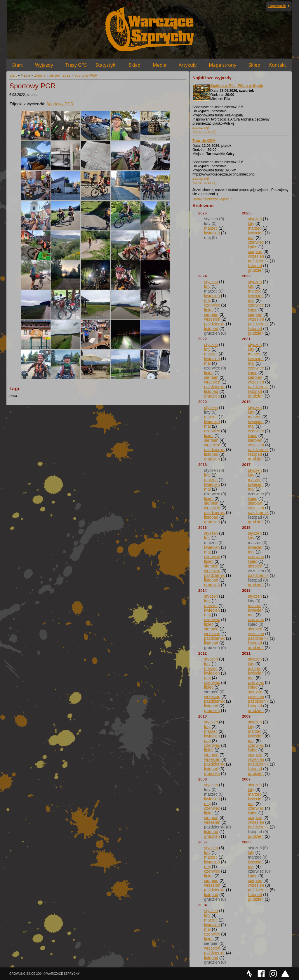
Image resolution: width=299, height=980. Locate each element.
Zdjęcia (40, 75)
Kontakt (278, 65)
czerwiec (256, 242)
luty (251, 223)
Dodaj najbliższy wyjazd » (212, 199)
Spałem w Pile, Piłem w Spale (237, 86)
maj (251, 238)
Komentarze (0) (205, 132)
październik (258, 261)
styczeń (255, 219)
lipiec (253, 247)
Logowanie (277, 6)
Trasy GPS (76, 65)
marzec (211, 228)
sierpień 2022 (60, 75)
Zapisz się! (201, 128)
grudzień (256, 270)
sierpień (255, 252)
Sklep (254, 65)
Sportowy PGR (86, 75)
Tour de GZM (204, 141)
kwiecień (212, 233)
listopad (255, 266)
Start (18, 65)
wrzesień (256, 256)
